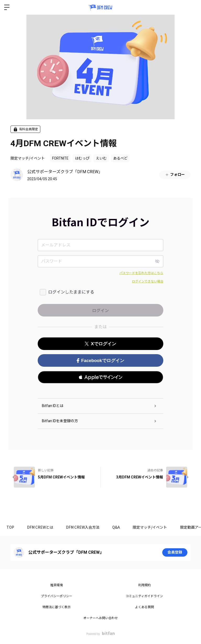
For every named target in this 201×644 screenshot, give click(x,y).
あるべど (120, 158)
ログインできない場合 (148, 281)
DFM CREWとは (40, 527)
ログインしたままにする (71, 292)
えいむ (101, 158)
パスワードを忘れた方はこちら (141, 273)
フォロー (175, 175)
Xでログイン (100, 344)
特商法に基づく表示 (57, 607)
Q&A (117, 527)
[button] (100, 377)
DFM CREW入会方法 (83, 527)
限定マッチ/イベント (28, 158)
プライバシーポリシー (57, 596)
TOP (10, 527)
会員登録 (175, 552)
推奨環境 (57, 585)
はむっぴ (82, 158)
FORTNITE (60, 158)
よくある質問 (144, 607)
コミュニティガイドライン (144, 596)
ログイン (193, 7)
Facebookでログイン (100, 361)
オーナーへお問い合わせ (100, 618)
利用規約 (144, 585)
